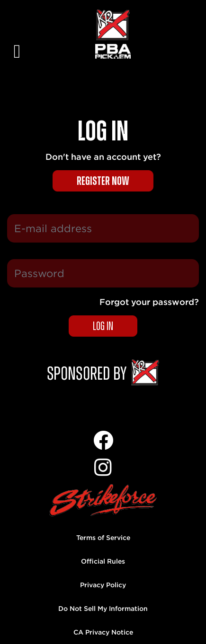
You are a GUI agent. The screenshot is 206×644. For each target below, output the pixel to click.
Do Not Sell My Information (103, 609)
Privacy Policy (103, 585)
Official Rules (103, 561)
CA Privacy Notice (103, 632)
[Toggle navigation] (17, 43)
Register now (103, 181)
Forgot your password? (149, 302)
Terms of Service (103, 538)
